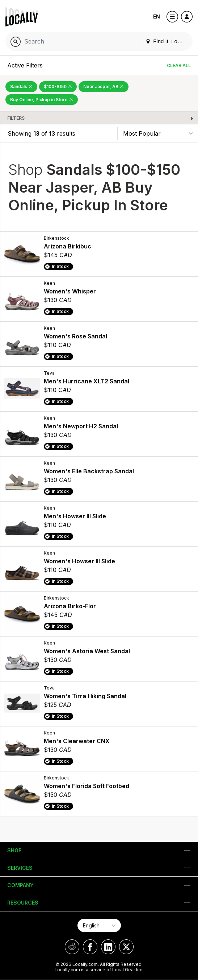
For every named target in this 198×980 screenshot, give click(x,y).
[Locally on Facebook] (90, 947)
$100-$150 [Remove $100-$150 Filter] (58, 87)
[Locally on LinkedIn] (108, 947)
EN (157, 17)
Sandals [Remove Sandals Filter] (21, 87)
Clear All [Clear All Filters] (179, 65)
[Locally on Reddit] (72, 947)
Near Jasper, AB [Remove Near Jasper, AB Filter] (104, 87)
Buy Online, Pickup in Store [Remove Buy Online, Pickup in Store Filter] (42, 100)
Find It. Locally (167, 41)
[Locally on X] (126, 947)
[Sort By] (158, 133)
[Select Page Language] (99, 925)
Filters (16, 118)
